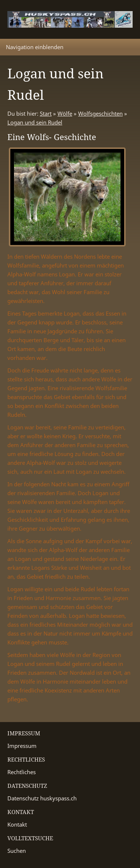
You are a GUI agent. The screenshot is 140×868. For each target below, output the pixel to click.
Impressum (22, 746)
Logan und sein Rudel (35, 122)
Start (46, 113)
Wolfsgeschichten (100, 113)
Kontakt (17, 824)
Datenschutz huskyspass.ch (42, 798)
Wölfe (65, 113)
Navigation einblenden (35, 47)
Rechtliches (22, 772)
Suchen (17, 851)
